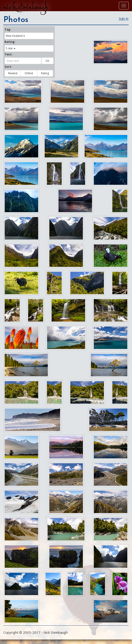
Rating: (10, 42)
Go (47, 61)
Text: (8, 54)
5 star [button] (11, 48)
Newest (13, 73)
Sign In (124, 18)
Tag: (8, 29)
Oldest (29, 73)
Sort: (8, 67)
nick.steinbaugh (25, 7)
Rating (45, 73)
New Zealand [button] (15, 36)
